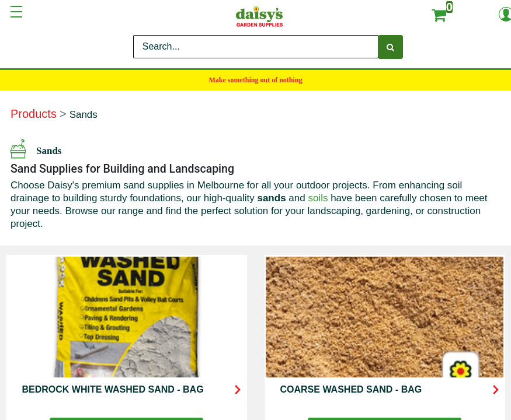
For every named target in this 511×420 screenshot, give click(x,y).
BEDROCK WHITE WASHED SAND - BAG (113, 389)
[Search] (390, 47)
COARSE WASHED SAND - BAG (351, 389)
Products (34, 114)
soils (318, 198)
